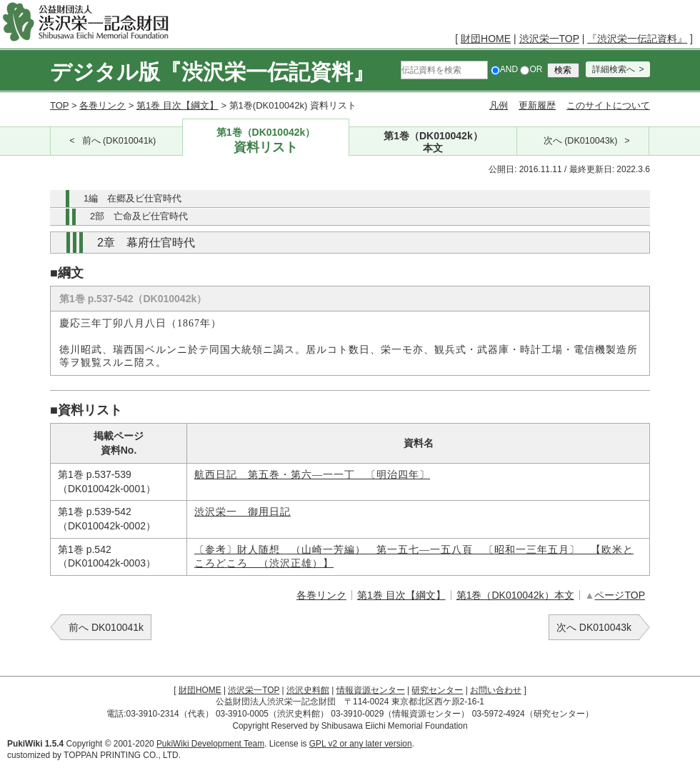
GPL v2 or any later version (361, 744)
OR (531, 69)
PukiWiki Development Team (210, 744)
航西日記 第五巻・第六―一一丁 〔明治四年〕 (312, 475)
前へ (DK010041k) (119, 141)
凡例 (499, 105)
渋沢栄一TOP (549, 39)
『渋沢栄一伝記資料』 (637, 39)
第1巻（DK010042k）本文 (515, 595)
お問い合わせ (496, 690)
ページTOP (620, 595)
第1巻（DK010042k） (266, 141)
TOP (59, 105)
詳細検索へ (614, 69)
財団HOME (486, 39)
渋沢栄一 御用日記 (242, 512)
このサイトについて (608, 105)
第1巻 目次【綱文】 (177, 105)
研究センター (437, 690)
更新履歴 (537, 105)
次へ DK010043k (594, 627)
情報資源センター (371, 690)
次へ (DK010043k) (581, 141)
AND (504, 69)
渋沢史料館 (308, 690)
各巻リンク (102, 105)
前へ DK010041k (106, 627)
